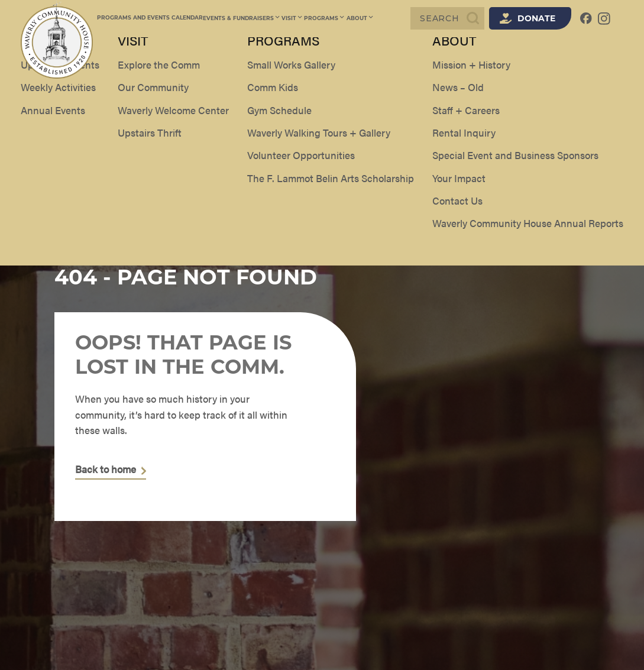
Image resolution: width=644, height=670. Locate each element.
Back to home (106, 470)
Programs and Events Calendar (150, 18)
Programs (323, 18)
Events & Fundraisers (242, 18)
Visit (292, 18)
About (358, 18)
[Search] (447, 18)
